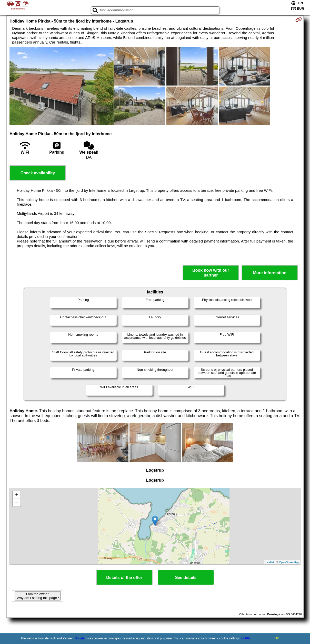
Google (80, 638)
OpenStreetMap (289, 562)
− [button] (17, 503)
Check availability (38, 173)
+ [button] (17, 495)
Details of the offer (124, 578)
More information (270, 273)
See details (186, 578)
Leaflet (270, 562)
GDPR (246, 638)
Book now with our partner (211, 273)
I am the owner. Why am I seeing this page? (38, 596)
